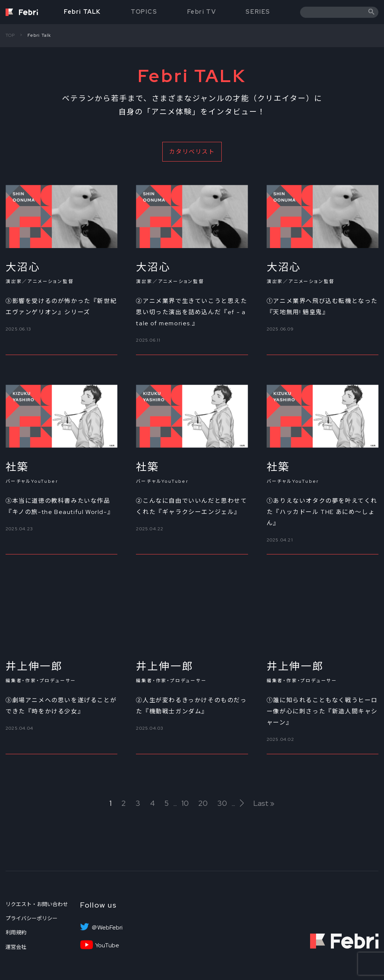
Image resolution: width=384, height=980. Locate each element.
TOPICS (144, 12)
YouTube (107, 945)
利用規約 (16, 932)
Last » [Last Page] (264, 803)
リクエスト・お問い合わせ (37, 904)
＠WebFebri (107, 928)
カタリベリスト (192, 152)
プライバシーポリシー (32, 918)
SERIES (258, 12)
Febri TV (202, 12)
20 (203, 803)
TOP (10, 35)
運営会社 (16, 947)
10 (185, 803)
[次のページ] (242, 803)
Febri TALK (82, 12)
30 (222, 803)
